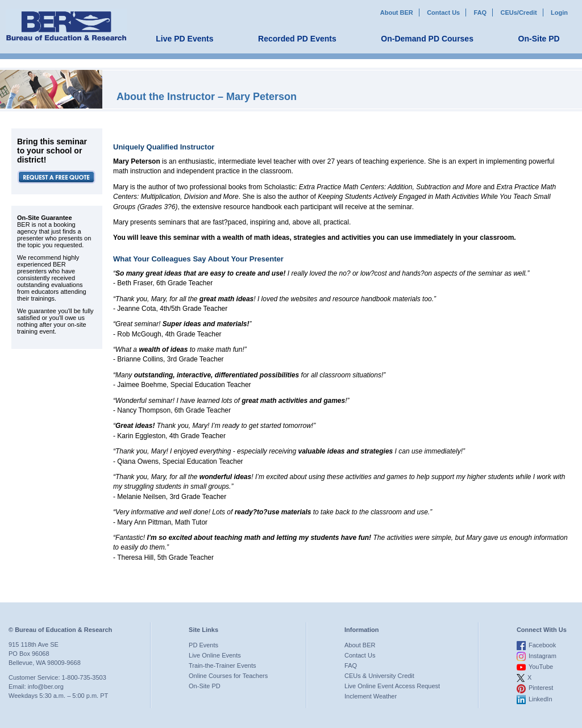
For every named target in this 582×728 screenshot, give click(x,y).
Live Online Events (215, 655)
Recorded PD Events (297, 39)
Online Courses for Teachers (228, 676)
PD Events (203, 645)
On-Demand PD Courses (427, 39)
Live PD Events (184, 39)
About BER (397, 13)
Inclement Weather (371, 696)
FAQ (481, 13)
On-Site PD (539, 39)
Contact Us (443, 13)
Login (559, 13)
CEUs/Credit (519, 13)
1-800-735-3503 (84, 677)
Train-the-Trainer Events (222, 665)
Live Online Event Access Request (392, 686)
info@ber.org (46, 687)
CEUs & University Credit (379, 676)
